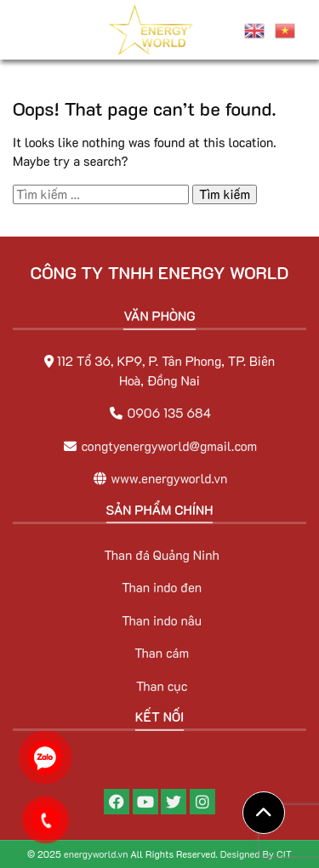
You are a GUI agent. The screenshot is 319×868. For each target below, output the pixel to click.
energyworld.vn (96, 854)
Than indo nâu (162, 620)
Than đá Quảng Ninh (162, 555)
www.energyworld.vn (169, 478)
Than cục (162, 686)
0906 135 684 (169, 413)
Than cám (162, 653)
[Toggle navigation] (36, 30)
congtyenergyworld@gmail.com (170, 446)
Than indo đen (162, 587)
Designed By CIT (256, 854)
